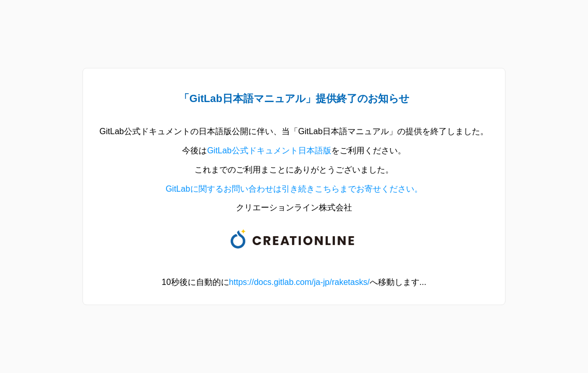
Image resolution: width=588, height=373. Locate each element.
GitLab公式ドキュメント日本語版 (269, 150)
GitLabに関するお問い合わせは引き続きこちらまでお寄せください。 (294, 189)
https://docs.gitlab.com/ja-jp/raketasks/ (299, 282)
